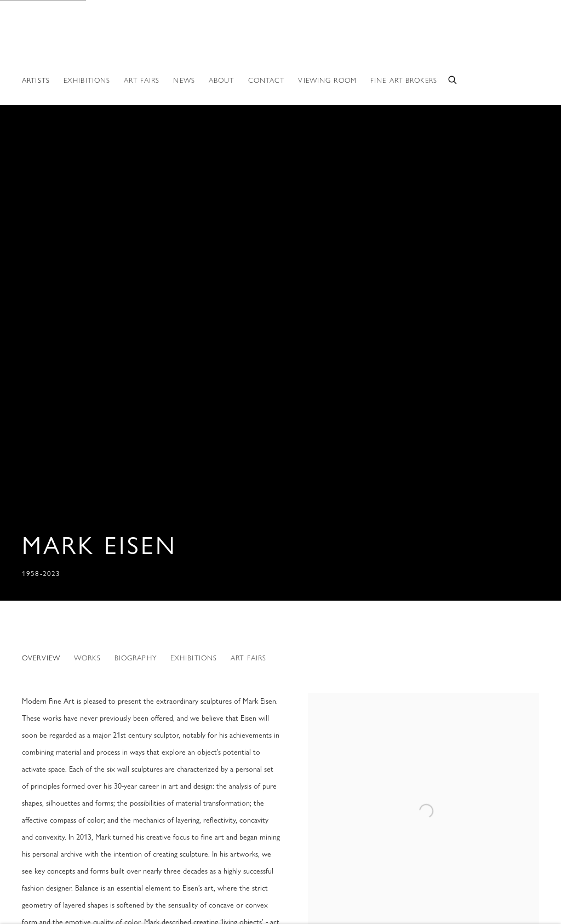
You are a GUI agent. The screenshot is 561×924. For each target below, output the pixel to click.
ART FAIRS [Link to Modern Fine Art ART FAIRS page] (142, 80)
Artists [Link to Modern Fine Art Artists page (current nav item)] (36, 80)
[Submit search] (453, 79)
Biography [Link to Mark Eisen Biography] (136, 658)
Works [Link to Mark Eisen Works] (87, 658)
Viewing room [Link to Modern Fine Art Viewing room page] (327, 80)
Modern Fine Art (71, 43)
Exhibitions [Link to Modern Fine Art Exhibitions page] (87, 80)
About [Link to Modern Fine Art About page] (222, 80)
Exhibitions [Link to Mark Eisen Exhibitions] (194, 658)
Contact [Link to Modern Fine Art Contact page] (267, 80)
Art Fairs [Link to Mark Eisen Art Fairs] (248, 658)
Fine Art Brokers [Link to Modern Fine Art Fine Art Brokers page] (404, 80)
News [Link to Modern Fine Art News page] (184, 80)
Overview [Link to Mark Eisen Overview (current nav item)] (41, 658)
